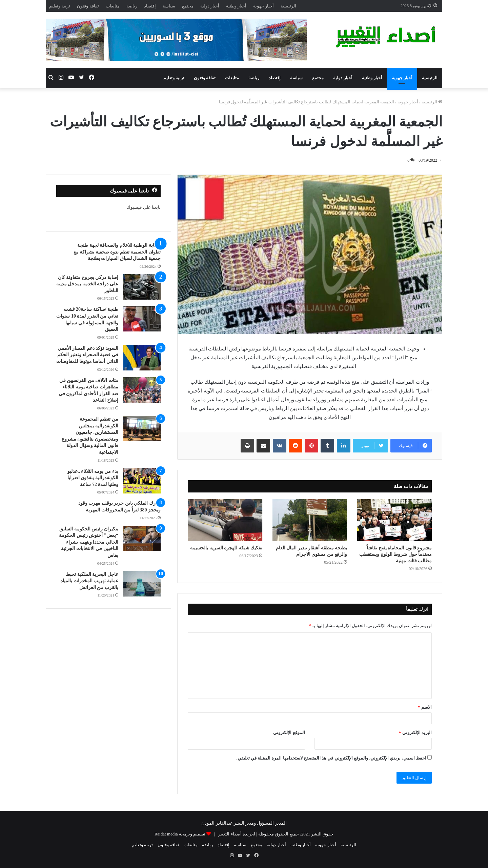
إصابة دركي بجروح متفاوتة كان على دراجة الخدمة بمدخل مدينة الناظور (87, 284)
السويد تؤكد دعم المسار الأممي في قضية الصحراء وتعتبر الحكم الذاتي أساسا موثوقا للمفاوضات (87, 355)
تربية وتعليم (60, 6)
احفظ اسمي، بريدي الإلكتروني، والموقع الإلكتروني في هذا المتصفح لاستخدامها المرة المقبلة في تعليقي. (331, 758)
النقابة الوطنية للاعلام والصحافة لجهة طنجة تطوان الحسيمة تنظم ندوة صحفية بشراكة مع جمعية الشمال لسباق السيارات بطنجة (117, 252)
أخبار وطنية (236, 6)
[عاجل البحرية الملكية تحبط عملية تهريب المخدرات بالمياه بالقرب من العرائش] (142, 584)
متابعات (113, 6)
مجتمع (188, 6)
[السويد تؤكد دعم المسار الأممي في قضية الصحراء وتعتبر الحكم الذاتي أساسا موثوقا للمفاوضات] (142, 358)
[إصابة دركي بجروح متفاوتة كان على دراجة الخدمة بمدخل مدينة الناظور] (142, 287)
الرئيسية (288, 6)
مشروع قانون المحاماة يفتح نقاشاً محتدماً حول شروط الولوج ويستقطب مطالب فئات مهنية (395, 554)
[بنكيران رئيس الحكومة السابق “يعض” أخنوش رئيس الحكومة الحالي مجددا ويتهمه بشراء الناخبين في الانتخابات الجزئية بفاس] (142, 538)
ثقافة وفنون (88, 6)
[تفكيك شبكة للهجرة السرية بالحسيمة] (225, 520)
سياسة (169, 6)
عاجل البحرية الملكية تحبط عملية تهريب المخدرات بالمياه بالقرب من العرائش (89, 581)
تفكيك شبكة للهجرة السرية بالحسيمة (226, 548)
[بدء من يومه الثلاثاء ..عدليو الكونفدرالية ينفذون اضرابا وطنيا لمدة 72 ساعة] (142, 481)
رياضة (132, 6)
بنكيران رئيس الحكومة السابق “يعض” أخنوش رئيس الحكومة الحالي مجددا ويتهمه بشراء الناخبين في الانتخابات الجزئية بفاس (89, 542)
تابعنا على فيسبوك (144, 207)
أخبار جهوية (263, 6)
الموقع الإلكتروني (289, 733)
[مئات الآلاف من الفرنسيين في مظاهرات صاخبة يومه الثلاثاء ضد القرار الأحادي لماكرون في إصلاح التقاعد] (142, 390)
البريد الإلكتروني (415, 733)
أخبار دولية (210, 6)
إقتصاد (150, 6)
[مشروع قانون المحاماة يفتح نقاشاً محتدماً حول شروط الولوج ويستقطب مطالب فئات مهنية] (394, 520)
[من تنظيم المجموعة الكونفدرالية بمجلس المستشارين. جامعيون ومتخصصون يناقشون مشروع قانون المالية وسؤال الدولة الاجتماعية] (142, 429)
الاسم (425, 707)
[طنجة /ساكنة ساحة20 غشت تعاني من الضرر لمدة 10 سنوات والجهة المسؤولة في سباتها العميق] (142, 319)
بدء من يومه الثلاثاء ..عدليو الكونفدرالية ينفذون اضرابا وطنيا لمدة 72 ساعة (93, 478)
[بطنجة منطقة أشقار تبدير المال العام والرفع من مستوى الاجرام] (310, 520)
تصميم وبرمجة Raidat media (180, 834)
